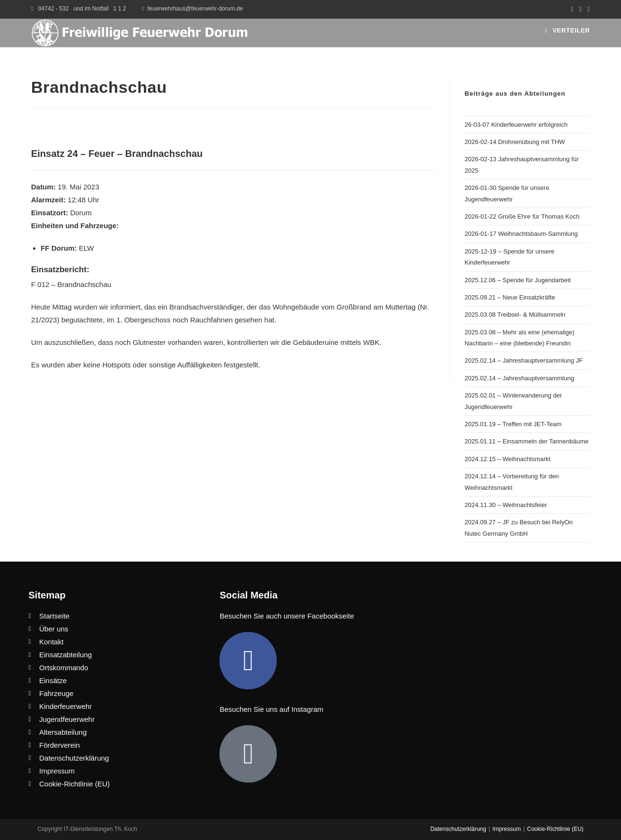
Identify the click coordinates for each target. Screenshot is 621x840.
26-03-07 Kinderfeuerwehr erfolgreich (516, 125)
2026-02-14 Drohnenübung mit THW (515, 142)
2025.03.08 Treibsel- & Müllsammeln (515, 315)
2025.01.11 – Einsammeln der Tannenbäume (527, 441)
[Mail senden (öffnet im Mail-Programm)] (587, 9)
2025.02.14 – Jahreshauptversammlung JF (524, 360)
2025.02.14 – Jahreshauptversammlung (519, 378)
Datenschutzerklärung (458, 829)
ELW (86, 248)
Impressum (507, 829)
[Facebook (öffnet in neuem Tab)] (572, 9)
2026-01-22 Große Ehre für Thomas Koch (522, 216)
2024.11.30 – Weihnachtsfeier (506, 505)
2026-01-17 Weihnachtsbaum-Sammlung (521, 234)
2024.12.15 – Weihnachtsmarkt (508, 459)
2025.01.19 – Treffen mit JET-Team (513, 424)
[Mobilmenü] (567, 30)
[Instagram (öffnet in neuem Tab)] (581, 9)
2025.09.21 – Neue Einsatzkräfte (510, 297)
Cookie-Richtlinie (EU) (556, 829)
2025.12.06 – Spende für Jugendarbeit (518, 280)
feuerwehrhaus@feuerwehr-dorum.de (196, 9)
